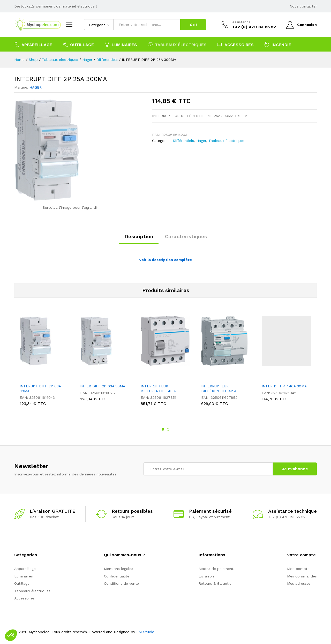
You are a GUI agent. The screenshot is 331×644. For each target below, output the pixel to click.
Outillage (22, 583)
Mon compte (298, 569)
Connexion (302, 25)
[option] (44, 362)
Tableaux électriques (227, 141)
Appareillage (25, 569)
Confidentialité (117, 576)
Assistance (241, 22)
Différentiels (183, 141)
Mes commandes (302, 576)
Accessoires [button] (235, 44)
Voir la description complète (165, 260)
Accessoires (24, 598)
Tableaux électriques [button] (177, 44)
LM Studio (145, 632)
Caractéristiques (186, 236)
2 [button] (168, 429)
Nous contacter (303, 6)
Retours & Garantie (215, 583)
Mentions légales (119, 569)
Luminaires (24, 576)
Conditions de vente (121, 583)
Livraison (206, 576)
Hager (201, 141)
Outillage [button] (78, 44)
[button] (11, 635)
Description (139, 236)
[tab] (139, 239)
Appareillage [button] (33, 44)
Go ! (193, 25)
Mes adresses (299, 583)
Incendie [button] (278, 44)
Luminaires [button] (121, 44)
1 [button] (163, 429)
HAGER (36, 87)
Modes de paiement (216, 569)
